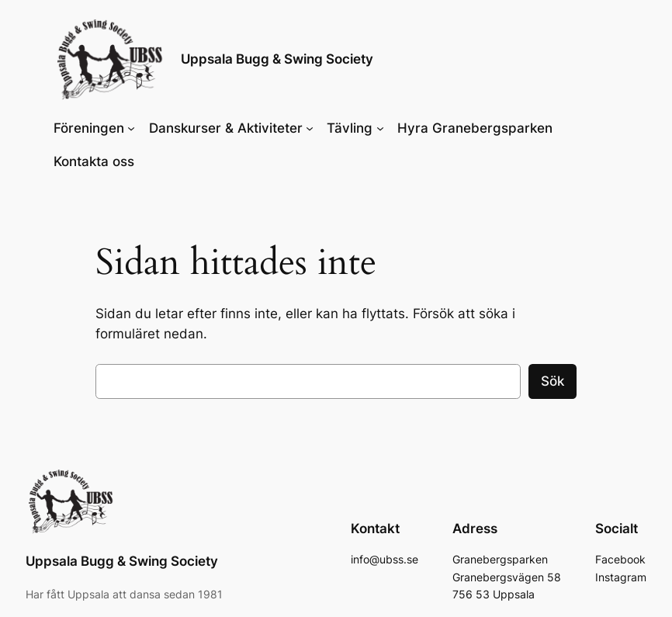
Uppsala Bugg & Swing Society (277, 59)
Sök (552, 381)
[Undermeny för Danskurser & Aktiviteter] (310, 128)
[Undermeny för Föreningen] (131, 128)
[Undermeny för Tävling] (380, 128)
